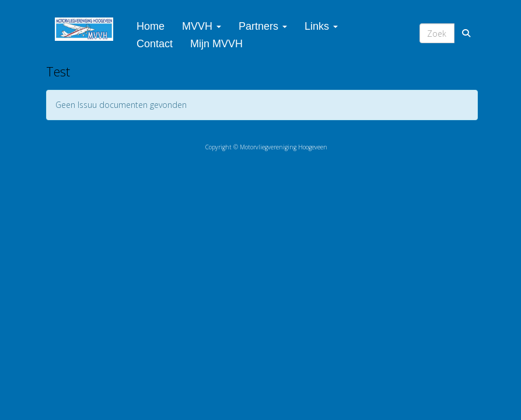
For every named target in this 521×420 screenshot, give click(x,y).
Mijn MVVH (216, 44)
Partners (263, 26)
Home (151, 26)
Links (321, 26)
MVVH (202, 26)
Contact (155, 44)
